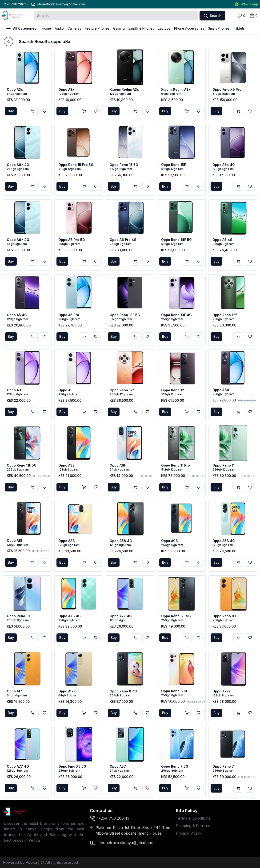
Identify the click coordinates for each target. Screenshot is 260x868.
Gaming (119, 28)
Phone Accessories (189, 28)
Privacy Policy (188, 833)
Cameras (74, 28)
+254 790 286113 (15, 4)
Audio (59, 28)
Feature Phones (97, 28)
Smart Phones (219, 28)
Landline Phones (141, 28)
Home (46, 28)
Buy (11, 111)
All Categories (21, 28)
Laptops (164, 28)
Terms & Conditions (193, 818)
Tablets (239, 28)
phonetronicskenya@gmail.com (58, 4)
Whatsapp (246, 4)
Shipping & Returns (193, 826)
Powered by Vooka (20, 862)
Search (212, 16)
